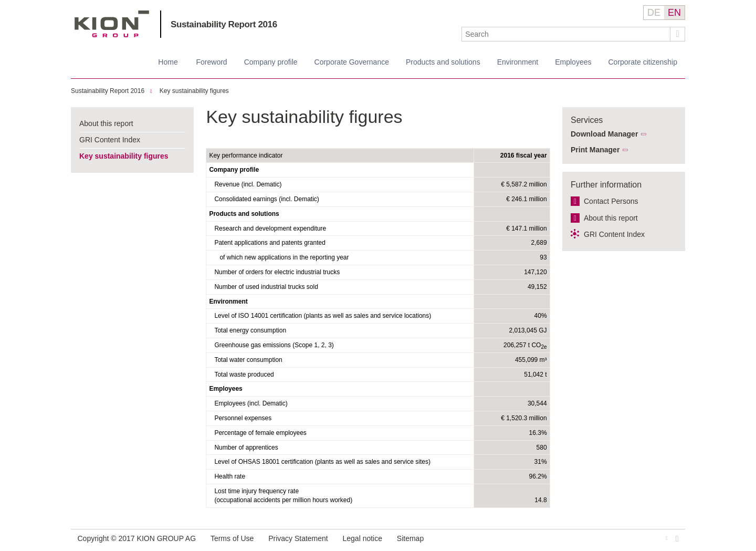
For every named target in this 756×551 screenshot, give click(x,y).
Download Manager (604, 134)
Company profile (271, 62)
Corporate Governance (352, 62)
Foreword (211, 62)
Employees (573, 62)
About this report (106, 123)
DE (654, 13)
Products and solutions (443, 62)
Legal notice (363, 538)
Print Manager (595, 150)
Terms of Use (232, 538)
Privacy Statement (298, 538)
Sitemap (410, 538)
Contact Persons (611, 201)
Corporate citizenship (643, 62)
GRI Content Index (110, 140)
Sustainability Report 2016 (224, 24)
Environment (518, 62)
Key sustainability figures (194, 91)
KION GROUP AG (112, 24)
